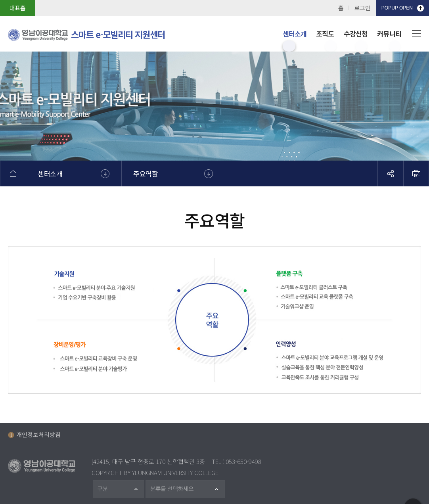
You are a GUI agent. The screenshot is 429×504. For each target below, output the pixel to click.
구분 (106, 489)
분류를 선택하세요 (177, 489)
